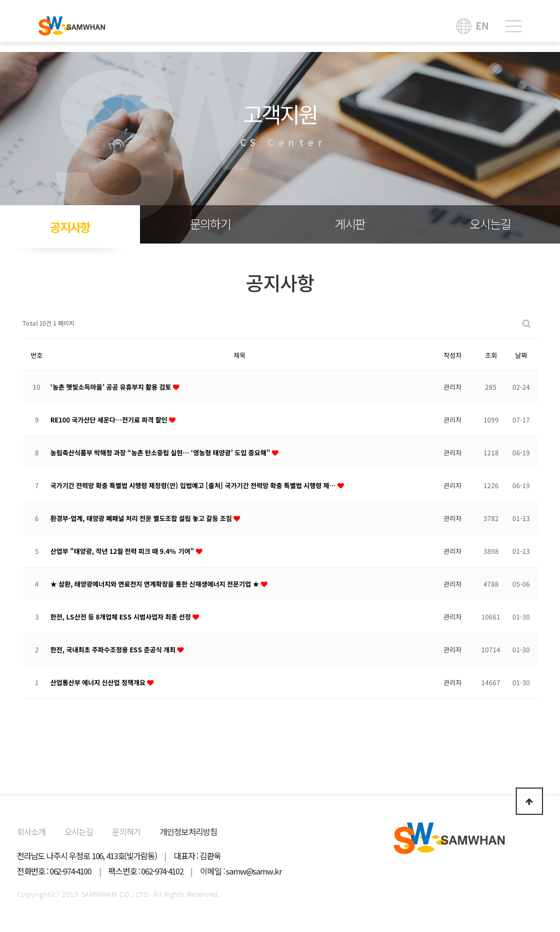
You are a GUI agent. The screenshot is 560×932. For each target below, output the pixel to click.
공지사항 (70, 227)
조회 (491, 354)
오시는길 (490, 223)
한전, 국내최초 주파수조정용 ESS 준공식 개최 (114, 649)
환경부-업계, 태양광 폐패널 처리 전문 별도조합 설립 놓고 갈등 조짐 (142, 517)
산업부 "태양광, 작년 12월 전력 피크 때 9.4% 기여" (123, 550)
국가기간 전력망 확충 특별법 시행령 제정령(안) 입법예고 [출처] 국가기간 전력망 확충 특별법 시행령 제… (194, 485)
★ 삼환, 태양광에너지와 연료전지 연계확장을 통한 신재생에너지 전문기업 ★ (156, 583)
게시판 (350, 223)
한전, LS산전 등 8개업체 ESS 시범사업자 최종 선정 (121, 616)
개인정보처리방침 (189, 832)
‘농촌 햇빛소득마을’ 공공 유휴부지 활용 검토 (112, 386)
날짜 (521, 354)
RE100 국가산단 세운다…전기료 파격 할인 (110, 419)
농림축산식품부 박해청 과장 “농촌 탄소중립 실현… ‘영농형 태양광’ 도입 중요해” (161, 452)
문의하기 (210, 223)
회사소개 (31, 832)
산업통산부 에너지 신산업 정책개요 (99, 682)
